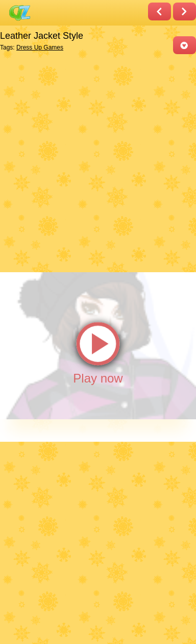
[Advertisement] (98, 162)
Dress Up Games (40, 47)
